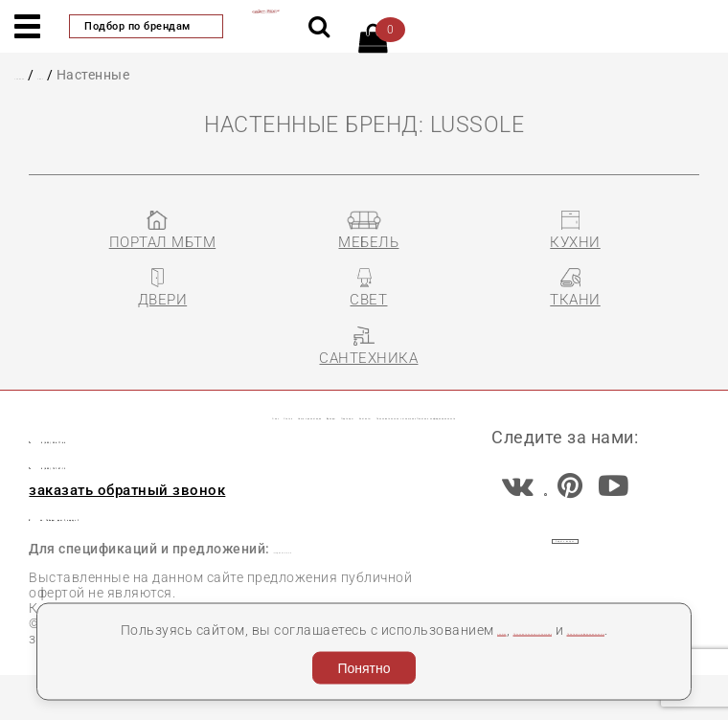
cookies (487, 603)
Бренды (422, 388)
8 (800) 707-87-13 (136, 493)
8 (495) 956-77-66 (136, 467)
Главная (42, 75)
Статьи (147, 388)
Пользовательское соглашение (203, 428)
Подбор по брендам (146, 26)
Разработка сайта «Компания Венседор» (563, 697)
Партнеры (519, 388)
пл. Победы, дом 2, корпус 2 (155, 546)
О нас (75, 388)
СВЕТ (100, 75)
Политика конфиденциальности (409, 625)
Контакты (625, 388)
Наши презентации (283, 388)
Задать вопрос (566, 574)
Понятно (364, 664)
